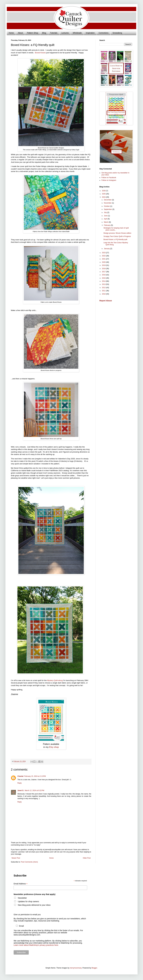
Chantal (20, 776)
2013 (104, 284)
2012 (104, 288)
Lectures (65, 33)
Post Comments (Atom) (29, 862)
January (107, 249)
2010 (104, 294)
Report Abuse (106, 301)
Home (11, 33)
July (106, 212)
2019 (104, 265)
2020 (104, 262)
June (106, 216)
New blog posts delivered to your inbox (34, 905)
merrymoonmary (76, 968)
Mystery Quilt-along (55, 680)
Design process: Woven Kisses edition (117, 233)
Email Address (21, 884)
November (108, 203)
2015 (104, 278)
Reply (20, 783)
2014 (104, 281)
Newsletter (22, 898)
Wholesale (77, 33)
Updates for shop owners (28, 901)
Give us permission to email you (27, 915)
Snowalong (117, 33)
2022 (104, 256)
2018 (104, 269)
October (107, 206)
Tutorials (54, 33)
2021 (104, 259)
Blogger (94, 968)
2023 (104, 253)
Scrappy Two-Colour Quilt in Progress (117, 236)
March (106, 222)
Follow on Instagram (109, 180)
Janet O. (21, 790)
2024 (104, 197)
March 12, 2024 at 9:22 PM (34, 790)
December (108, 200)
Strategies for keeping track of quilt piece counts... (116, 229)
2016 (104, 275)
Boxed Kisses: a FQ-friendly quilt (115, 239)
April (106, 219)
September (108, 209)
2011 (104, 291)
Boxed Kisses (40, 53)
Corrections (104, 33)
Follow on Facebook (109, 178)
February (107, 225)
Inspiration (90, 33)
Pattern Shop (33, 33)
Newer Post (16, 858)
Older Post (87, 858)
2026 (104, 191)
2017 (104, 272)
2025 (104, 194)
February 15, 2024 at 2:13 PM (35, 776)
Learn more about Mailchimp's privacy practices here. (36, 945)
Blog (44, 33)
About (20, 33)
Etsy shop (54, 747)
